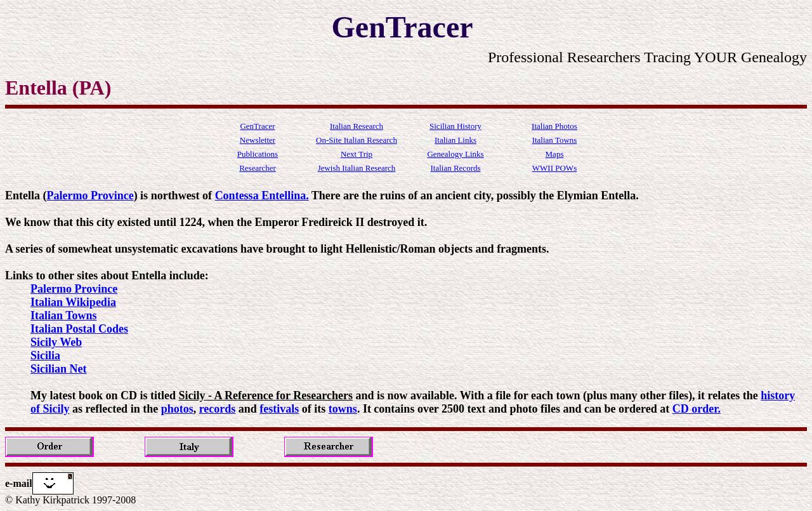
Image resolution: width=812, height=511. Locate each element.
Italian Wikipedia (73, 302)
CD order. (697, 409)
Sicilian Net (59, 369)
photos (177, 409)
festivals (279, 409)
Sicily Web (56, 342)
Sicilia (45, 355)
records (218, 409)
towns (343, 409)
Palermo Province (90, 196)
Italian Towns (64, 315)
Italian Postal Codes (79, 329)
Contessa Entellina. (262, 196)
